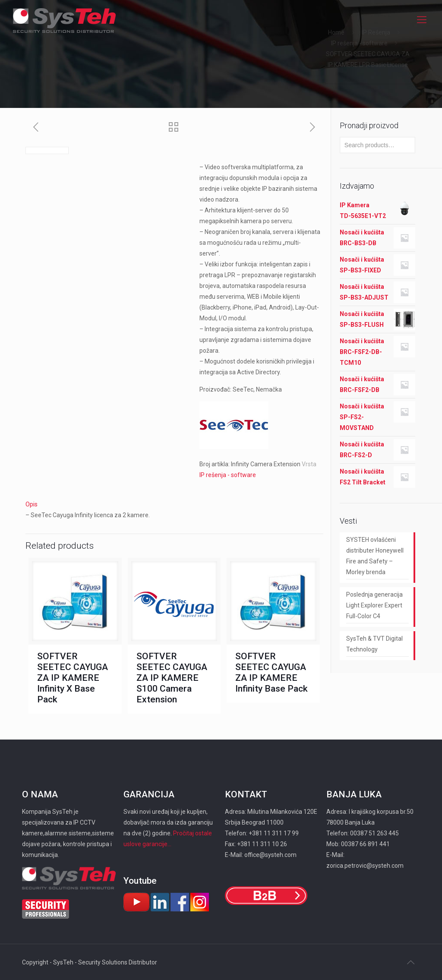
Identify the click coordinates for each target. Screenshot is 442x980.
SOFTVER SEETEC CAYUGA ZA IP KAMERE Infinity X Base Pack (73, 678)
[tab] (174, 504)
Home (336, 32)
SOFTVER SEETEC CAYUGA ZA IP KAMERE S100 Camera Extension (172, 678)
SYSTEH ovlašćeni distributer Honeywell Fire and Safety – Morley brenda (375, 556)
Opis (32, 504)
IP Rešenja (376, 32)
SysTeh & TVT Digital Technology (374, 644)
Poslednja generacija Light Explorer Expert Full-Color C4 (374, 605)
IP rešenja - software (359, 43)
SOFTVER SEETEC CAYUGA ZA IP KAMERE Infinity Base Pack (272, 672)
